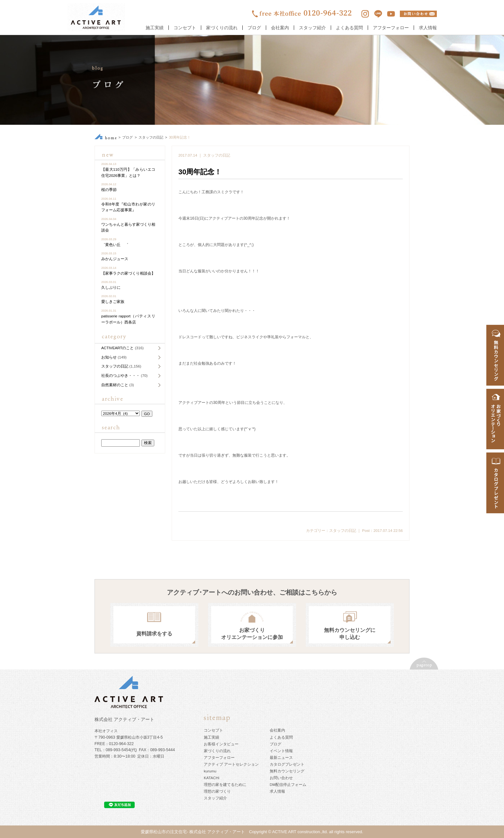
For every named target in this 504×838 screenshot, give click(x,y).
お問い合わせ (281, 778)
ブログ (254, 28)
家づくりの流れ (222, 28)
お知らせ (109, 357)
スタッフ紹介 (312, 28)
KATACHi (212, 778)
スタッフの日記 (151, 137)
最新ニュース (281, 757)
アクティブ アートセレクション (231, 764)
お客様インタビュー (221, 744)
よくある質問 (349, 28)
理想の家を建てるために (225, 784)
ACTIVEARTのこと (117, 348)
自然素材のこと (115, 385)
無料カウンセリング (287, 771)
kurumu (210, 771)
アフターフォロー (391, 28)
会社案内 (280, 28)
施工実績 (155, 28)
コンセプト (185, 28)
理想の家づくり (217, 791)
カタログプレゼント (287, 764)
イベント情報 (281, 751)
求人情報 (428, 28)
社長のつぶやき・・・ (121, 375)
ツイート (394, 521)
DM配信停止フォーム (288, 784)
